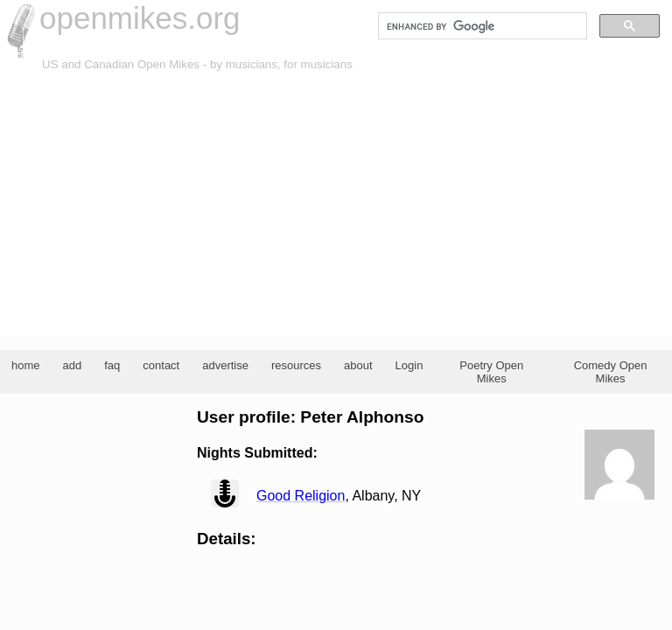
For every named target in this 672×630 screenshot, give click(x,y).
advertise (225, 365)
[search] (481, 26)
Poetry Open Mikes (491, 372)
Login (409, 365)
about (358, 365)
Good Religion (301, 496)
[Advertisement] (336, 205)
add (73, 365)
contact (161, 365)
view (225, 493)
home (26, 365)
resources (296, 365)
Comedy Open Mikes (611, 372)
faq (112, 365)
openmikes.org (140, 18)
